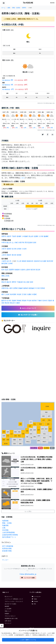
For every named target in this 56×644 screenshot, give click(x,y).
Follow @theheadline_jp (28, 574)
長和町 (19, 255)
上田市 (4, 255)
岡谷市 (4, 282)
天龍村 (50, 301)
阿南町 (19, 301)
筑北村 (38, 270)
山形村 (28, 270)
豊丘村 (12, 303)
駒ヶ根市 (10, 288)
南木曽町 (13, 294)
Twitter (34, 599)
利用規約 (7, 614)
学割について (8, 611)
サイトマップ (8, 623)
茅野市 (14, 282)
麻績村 (17, 270)
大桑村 (29, 294)
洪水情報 (5, 530)
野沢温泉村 (29, 243)
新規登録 (52, 3)
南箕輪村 (32, 288)
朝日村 (33, 270)
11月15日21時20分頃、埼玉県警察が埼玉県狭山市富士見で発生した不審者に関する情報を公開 (37, 459)
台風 (4, 528)
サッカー (5, 560)
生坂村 (23, 270)
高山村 (31, 236)
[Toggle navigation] (4, 3)
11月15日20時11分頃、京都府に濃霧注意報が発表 (37, 491)
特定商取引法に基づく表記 (11, 618)
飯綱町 (46, 236)
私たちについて (9, 597)
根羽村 (34, 301)
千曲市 (14, 236)
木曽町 (34, 294)
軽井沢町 (50, 261)
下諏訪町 (20, 282)
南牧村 (24, 261)
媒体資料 (7, 606)
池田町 (9, 249)
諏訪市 (9, 282)
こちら (22, 178)
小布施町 (25, 236)
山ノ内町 (15, 243)
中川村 (38, 288)
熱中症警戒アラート (9, 537)
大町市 (4, 249)
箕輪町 (21, 288)
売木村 (45, 301)
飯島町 (26, 288)
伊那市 (4, 288)
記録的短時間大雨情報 (10, 535)
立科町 (10, 263)
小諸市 (4, 261)
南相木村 (30, 261)
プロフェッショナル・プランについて (14, 601)
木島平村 (21, 243)
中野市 (4, 243)
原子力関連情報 (8, 546)
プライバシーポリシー (10, 616)
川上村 (19, 261)
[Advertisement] (16, 366)
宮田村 (43, 288)
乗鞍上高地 (5, 276)
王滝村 (24, 294)
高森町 (14, 301)
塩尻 (7, 270)
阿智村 (24, 301)
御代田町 (5, 263)
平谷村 (29, 301)
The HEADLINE (28, 3)
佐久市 (9, 261)
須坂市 (9, 236)
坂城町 (19, 236)
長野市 (4, 236)
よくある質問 (8, 609)
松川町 (9, 301)
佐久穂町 (43, 261)
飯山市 (9, 243)
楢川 (3, 294)
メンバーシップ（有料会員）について (14, 599)
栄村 (35, 243)
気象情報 (5, 525)
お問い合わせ (8, 621)
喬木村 (7, 303)
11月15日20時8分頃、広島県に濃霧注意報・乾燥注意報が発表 (36, 501)
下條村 (39, 301)
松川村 (14, 249)
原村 (32, 282)
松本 (3, 270)
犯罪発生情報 (7, 549)
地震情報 (5, 521)
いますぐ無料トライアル (28, 640)
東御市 (9, 255)
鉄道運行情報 (7, 551)
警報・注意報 (7, 523)
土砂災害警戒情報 (8, 532)
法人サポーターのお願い (11, 604)
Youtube (35, 601)
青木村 (14, 255)
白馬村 (19, 249)
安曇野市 (12, 270)
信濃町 (36, 236)
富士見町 (27, 282)
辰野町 (16, 288)
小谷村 (24, 249)
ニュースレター (36, 597)
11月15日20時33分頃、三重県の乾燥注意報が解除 (37, 469)
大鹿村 (17, 303)
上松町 (7, 294)
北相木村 (37, 261)
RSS (34, 604)
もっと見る (28, 511)
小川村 (41, 236)
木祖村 (19, 294)
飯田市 (4, 301)
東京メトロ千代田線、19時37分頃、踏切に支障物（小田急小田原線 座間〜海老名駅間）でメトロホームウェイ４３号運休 (36, 481)
